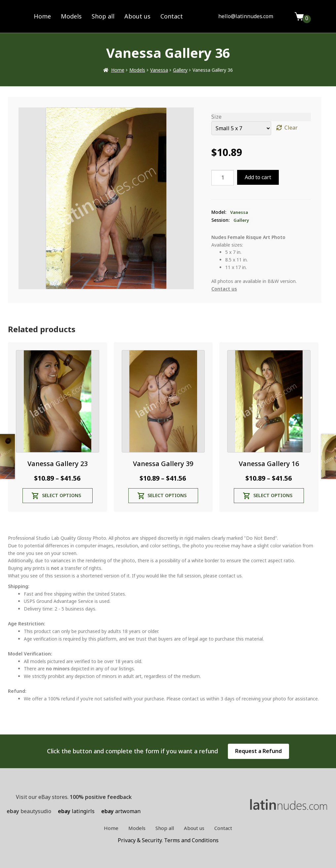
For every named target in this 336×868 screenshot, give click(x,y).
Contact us (224, 289)
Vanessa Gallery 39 (163, 464)
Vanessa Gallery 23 (58, 464)
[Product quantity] (223, 178)
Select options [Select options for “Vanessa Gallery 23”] (62, 495)
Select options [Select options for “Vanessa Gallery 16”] (273, 495)
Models (71, 16)
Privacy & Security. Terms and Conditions (168, 840)
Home (42, 16)
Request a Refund (258, 751)
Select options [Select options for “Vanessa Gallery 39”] (167, 495)
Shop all (103, 16)
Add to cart (258, 177)
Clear (291, 128)
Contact (172, 16)
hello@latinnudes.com (246, 16)
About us (137, 16)
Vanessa (159, 70)
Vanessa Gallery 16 (269, 464)
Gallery (180, 70)
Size (216, 117)
